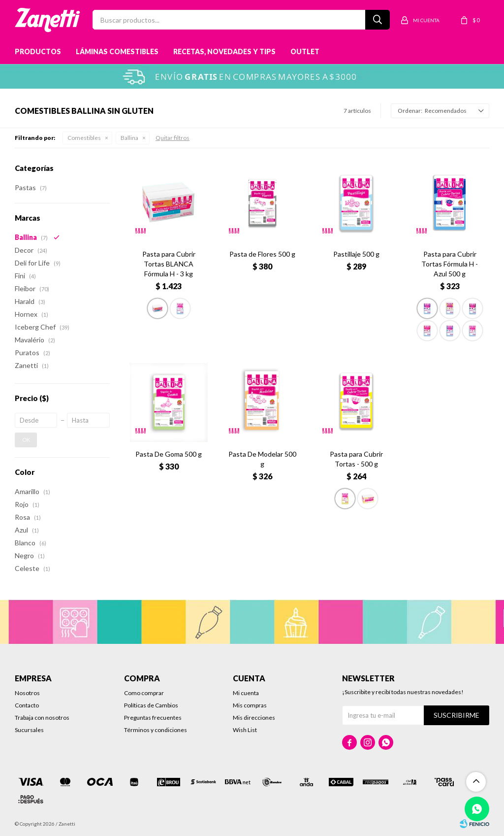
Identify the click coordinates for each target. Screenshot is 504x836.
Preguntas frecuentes (153, 718)
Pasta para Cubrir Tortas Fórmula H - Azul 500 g (450, 264)
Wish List (245, 730)
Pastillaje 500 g (356, 254)
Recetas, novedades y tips (224, 51)
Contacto (27, 705)
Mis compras (250, 705)
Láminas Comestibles (117, 51)
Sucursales (29, 730)
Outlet (305, 51)
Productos (38, 51)
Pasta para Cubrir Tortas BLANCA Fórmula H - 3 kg (169, 264)
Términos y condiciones (156, 730)
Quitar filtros (173, 138)
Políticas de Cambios (151, 705)
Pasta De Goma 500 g (169, 454)
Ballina (129, 138)
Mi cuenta (246, 693)
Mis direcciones (254, 718)
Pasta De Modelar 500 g (262, 459)
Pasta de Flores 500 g (262, 254)
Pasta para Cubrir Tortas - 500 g (356, 459)
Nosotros (27, 693)
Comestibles (84, 138)
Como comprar (144, 693)
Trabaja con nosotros (42, 718)
